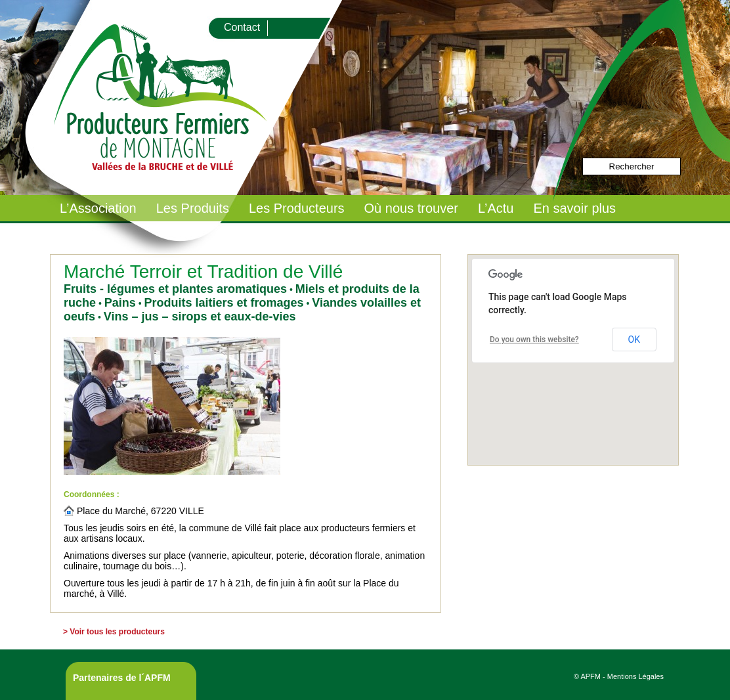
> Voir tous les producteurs (114, 632)
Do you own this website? (534, 339)
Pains (120, 303)
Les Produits (193, 208)
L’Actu (496, 208)
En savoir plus (574, 208)
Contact (242, 27)
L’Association (98, 208)
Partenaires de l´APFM (122, 678)
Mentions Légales (635, 676)
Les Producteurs (297, 208)
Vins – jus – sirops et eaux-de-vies (200, 317)
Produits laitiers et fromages (224, 303)
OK (634, 339)
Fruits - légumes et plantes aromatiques (175, 289)
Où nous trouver (411, 208)
